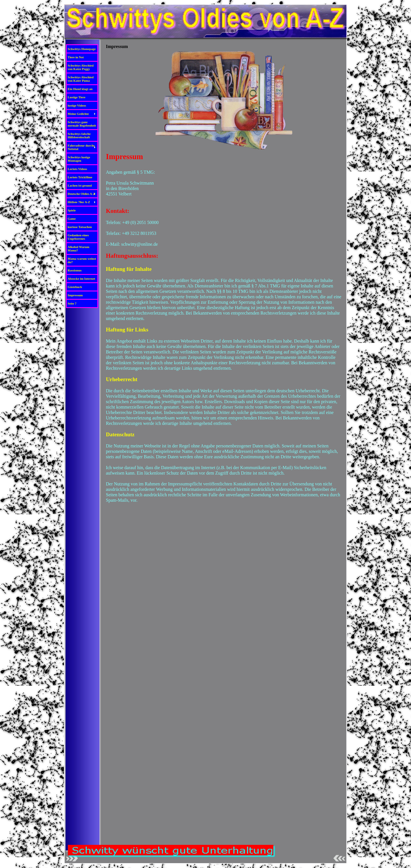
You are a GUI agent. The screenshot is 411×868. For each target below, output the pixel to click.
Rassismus (75, 270)
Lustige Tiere (76, 97)
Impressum (75, 295)
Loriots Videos (77, 169)
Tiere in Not (76, 57)
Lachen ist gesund (80, 185)
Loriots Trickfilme (80, 177)
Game (72, 219)
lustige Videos (77, 105)
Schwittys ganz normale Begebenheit (82, 124)
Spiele (72, 210)
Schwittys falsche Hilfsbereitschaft (79, 135)
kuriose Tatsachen (80, 227)
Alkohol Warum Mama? (78, 249)
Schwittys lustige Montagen (79, 159)
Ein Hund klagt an (80, 89)
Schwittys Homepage (82, 49)
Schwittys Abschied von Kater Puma (81, 79)
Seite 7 (72, 303)
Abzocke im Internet (81, 279)
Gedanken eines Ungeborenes (78, 237)
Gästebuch (75, 287)
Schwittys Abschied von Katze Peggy (81, 67)
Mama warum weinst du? (82, 260)
